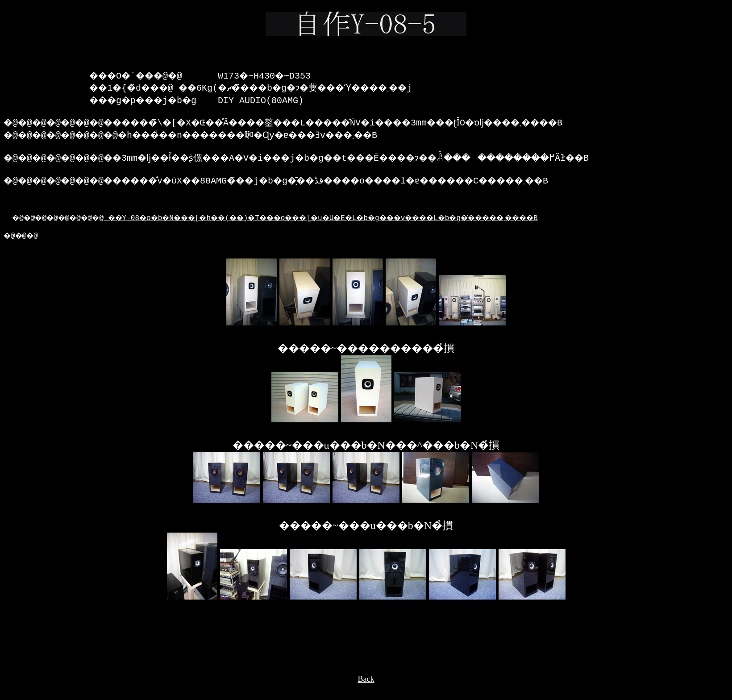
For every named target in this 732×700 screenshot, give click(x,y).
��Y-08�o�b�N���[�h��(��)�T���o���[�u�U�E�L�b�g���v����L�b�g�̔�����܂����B (364, 228)
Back (366, 692)
